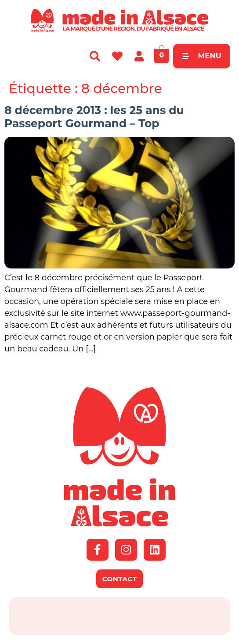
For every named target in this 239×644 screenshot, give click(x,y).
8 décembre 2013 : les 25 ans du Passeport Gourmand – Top (94, 117)
